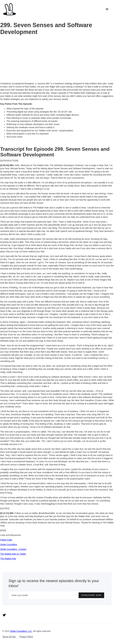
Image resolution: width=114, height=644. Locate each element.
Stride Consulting (9, 545)
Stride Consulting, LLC (21, 631)
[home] (10, 9)
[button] (107, 9)
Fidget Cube (6, 540)
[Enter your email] (57, 595)
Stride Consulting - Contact (13, 549)
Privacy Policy (26, 637)
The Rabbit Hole (8, 559)
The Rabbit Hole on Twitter (13, 554)
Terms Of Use (9, 637)
